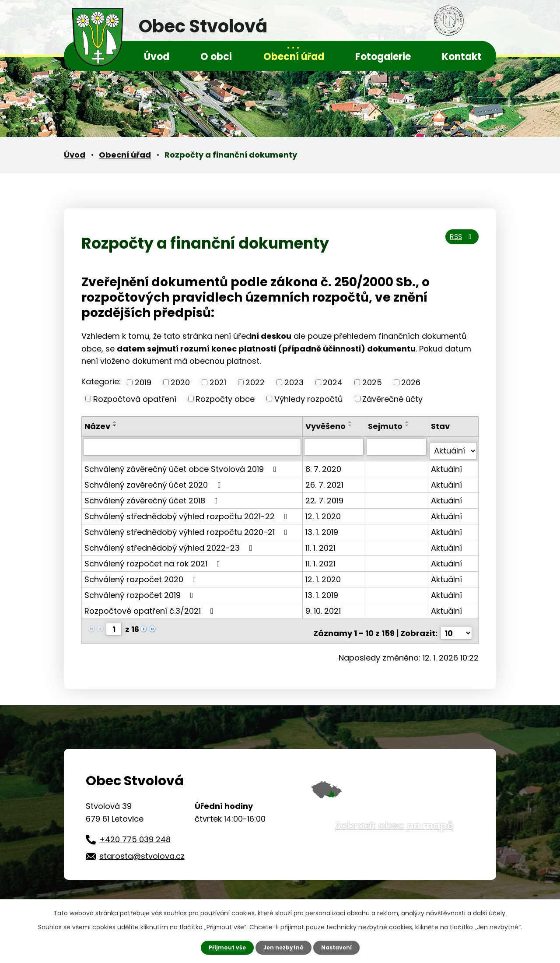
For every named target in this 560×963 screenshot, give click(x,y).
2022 (255, 382)
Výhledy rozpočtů (309, 399)
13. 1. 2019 (323, 527)
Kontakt (462, 57)
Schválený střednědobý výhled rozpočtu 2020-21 (188, 527)
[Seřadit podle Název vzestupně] (115, 422)
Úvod (157, 57)
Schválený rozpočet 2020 (142, 575)
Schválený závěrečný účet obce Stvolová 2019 (182, 464)
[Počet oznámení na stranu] (456, 624)
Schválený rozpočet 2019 (141, 590)
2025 (372, 382)
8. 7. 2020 (325, 464)
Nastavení (341, 947)
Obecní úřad (294, 57)
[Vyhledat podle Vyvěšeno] (335, 446)
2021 (218, 382)
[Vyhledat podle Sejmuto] (397, 446)
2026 (411, 382)
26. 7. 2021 (326, 480)
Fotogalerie (383, 57)
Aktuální (447, 464)
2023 (294, 382)
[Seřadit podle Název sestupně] (115, 425)
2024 (333, 382)
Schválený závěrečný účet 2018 (153, 496)
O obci (216, 57)
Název (97, 426)
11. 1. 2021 (322, 543)
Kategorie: (101, 381)
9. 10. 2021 (324, 606)
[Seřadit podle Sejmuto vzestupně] (408, 422)
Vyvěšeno (327, 426)
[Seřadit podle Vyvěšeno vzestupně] (352, 422)
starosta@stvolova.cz (142, 847)
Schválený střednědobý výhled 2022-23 (170, 543)
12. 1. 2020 (324, 511)
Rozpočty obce (225, 399)
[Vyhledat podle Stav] (453, 446)
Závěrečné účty (392, 399)
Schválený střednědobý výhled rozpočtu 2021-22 (188, 511)
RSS (458, 242)
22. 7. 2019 (326, 496)
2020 (180, 382)
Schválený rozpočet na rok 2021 (154, 559)
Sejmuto (386, 426)
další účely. (490, 912)
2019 (143, 382)
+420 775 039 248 (135, 831)
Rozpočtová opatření (135, 399)
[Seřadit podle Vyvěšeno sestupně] (352, 425)
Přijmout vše (222, 947)
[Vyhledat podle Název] (193, 446)
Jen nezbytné (283, 947)
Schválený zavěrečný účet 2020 (154, 480)
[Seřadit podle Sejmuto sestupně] (408, 425)
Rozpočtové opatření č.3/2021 (151, 606)
